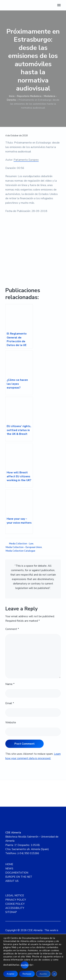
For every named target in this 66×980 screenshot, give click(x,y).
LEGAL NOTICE (15, 895)
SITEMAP (11, 912)
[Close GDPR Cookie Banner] (54, 974)
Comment (12, 629)
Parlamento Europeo (26, 160)
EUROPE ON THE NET (19, 877)
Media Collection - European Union (24, 547)
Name (10, 684)
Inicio (12, 96)
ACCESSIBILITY (15, 908)
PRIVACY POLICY (16, 900)
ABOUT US (12, 881)
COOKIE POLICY (15, 904)
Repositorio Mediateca (29, 96)
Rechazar (27, 974)
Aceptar (10, 974)
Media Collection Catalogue (20, 551)
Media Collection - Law (21, 544)
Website (11, 722)
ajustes (25, 965)
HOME (9, 864)
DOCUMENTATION (17, 873)
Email (10, 703)
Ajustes (43, 974)
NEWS (9, 869)
